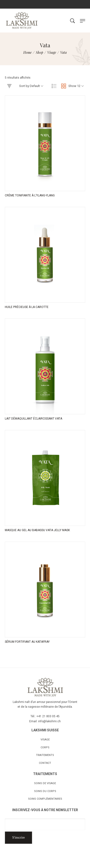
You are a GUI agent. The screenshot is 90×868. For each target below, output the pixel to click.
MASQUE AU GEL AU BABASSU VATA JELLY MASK (37, 530)
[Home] (27, 52)
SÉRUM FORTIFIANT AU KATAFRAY (27, 642)
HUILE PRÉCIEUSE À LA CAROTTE (27, 307)
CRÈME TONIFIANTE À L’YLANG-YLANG (30, 195)
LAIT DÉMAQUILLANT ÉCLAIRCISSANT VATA (33, 419)
